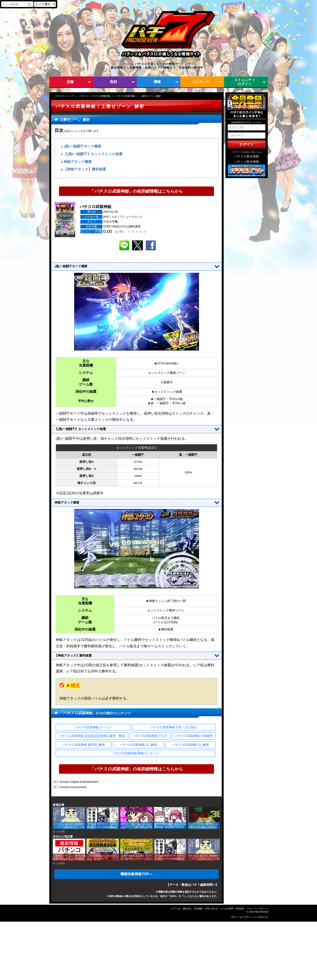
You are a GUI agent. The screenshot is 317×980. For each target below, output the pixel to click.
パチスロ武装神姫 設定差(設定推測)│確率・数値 (92, 736)
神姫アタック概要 (78, 162)
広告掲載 (198, 909)
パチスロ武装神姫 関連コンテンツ (136, 753)
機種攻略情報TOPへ (136, 874)
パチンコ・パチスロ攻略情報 (95, 96)
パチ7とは (175, 909)
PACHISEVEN (262, 912)
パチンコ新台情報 (247, 162)
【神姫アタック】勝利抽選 (85, 169)
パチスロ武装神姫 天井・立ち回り (174, 727)
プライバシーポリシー (258, 909)
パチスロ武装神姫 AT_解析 (191, 745)
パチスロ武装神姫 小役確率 (194, 736)
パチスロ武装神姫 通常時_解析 (84, 745)
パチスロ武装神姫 (125, 96)
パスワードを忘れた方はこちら (247, 152)
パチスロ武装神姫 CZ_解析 (139, 745)
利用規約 (240, 909)
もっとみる (59, 831)
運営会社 (187, 909)
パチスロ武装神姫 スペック (93, 727)
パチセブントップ (64, 96)
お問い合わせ (211, 909)
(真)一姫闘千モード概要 (82, 147)
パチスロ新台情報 (247, 156)
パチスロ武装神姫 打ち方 (150, 736)
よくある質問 (227, 909)
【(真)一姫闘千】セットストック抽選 (93, 154)
